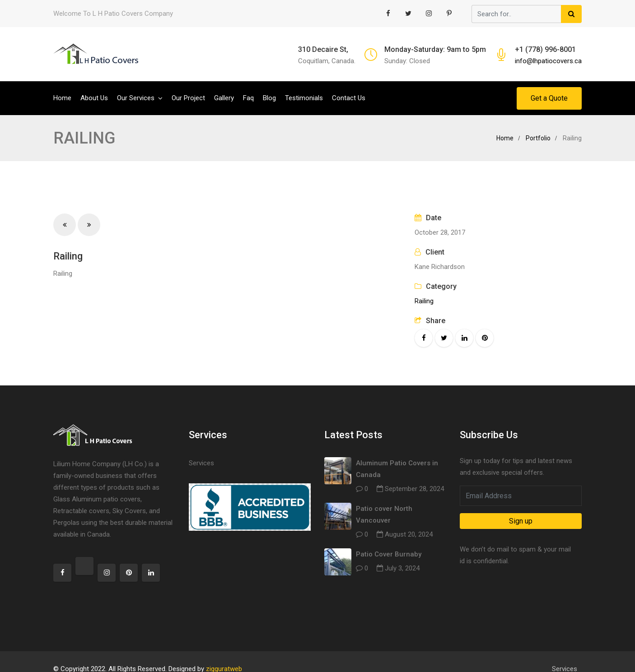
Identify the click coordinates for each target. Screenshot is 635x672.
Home (62, 98)
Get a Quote (549, 98)
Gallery (224, 98)
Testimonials (304, 98)
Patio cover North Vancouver (384, 514)
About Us (94, 98)
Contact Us (349, 98)
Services (201, 463)
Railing (424, 301)
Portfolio (538, 138)
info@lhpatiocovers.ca (548, 61)
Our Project (188, 98)
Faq (248, 98)
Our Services (136, 98)
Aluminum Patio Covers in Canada (397, 469)
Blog (269, 98)
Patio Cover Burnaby (389, 554)
